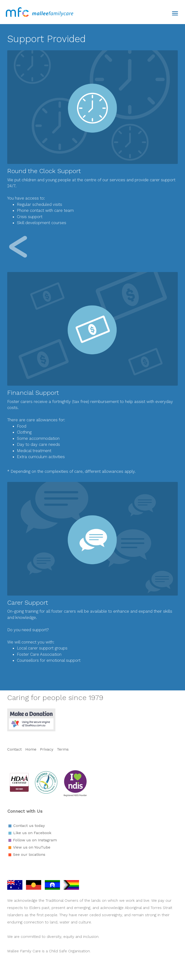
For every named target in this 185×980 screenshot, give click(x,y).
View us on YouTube (32, 847)
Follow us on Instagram (35, 840)
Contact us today (29, 826)
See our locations (29, 854)
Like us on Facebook (32, 833)
